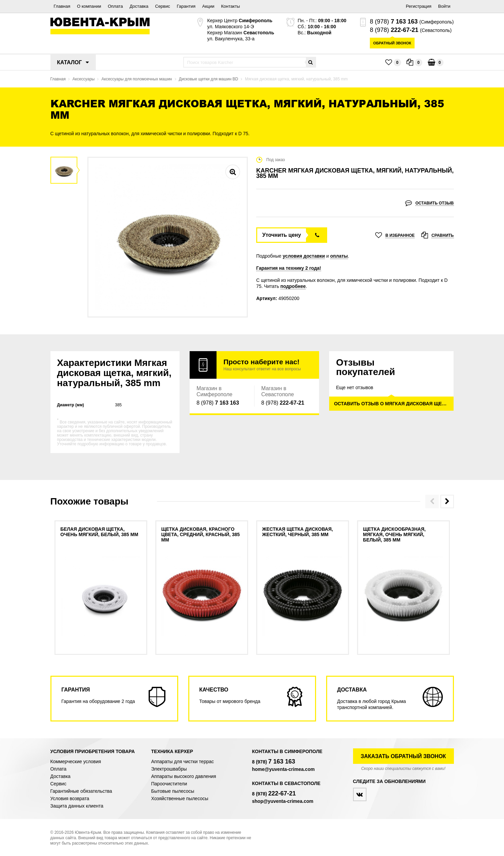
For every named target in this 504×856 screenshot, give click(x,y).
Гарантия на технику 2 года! (289, 268)
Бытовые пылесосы (173, 791)
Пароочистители (169, 784)
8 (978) (394, 22)
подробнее (293, 286)
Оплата (115, 6)
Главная (62, 6)
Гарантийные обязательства (81, 791)
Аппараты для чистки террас (183, 761)
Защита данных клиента (77, 806)
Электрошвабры (169, 769)
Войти (444, 6)
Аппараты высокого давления (184, 776)
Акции (208, 6)
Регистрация (419, 6)
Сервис (163, 6)
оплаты (339, 256)
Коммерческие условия (76, 761)
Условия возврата (70, 798)
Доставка (139, 6)
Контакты (231, 6)
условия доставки (304, 256)
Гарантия (186, 6)
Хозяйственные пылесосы (180, 798)
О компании (89, 6)
